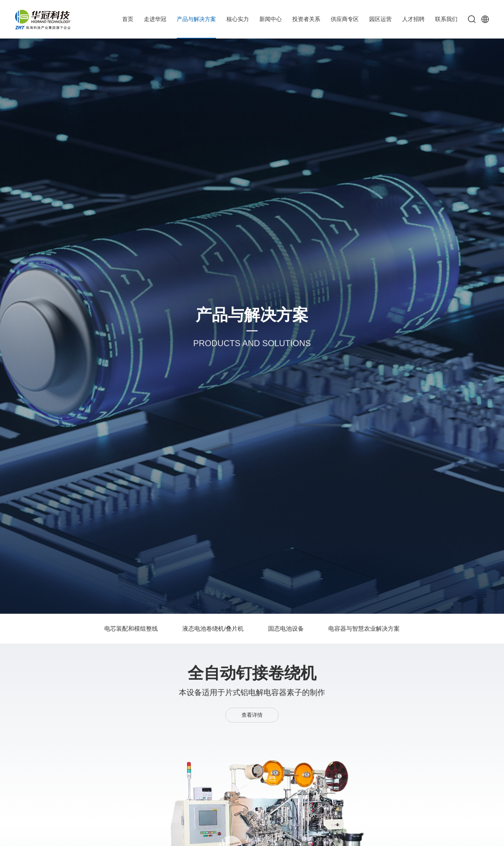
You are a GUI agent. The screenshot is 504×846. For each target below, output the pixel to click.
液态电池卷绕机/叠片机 (213, 629)
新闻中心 (271, 19)
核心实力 (238, 19)
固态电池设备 (286, 629)
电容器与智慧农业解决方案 (364, 629)
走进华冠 (155, 19)
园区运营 (380, 19)
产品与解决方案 (196, 19)
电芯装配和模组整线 (131, 629)
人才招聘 (413, 19)
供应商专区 (345, 19)
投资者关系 (306, 19)
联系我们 (446, 19)
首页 (128, 19)
